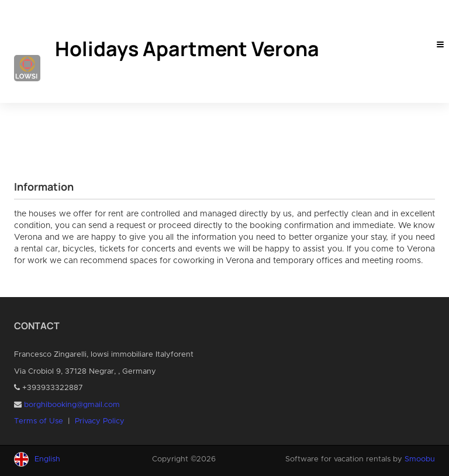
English (47, 459)
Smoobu (420, 459)
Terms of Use (39, 421)
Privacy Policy (100, 421)
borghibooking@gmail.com (72, 405)
